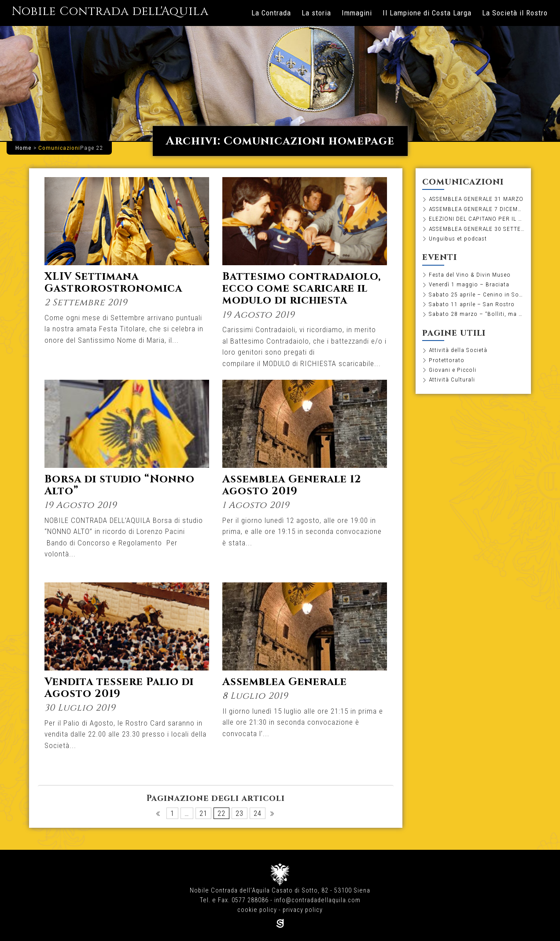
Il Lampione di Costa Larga (427, 13)
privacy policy (303, 910)
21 (203, 813)
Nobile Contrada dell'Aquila (110, 11)
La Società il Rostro (515, 13)
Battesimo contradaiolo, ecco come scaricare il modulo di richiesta (302, 289)
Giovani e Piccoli (453, 370)
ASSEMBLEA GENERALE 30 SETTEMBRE (477, 229)
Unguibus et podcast (458, 238)
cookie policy (257, 910)
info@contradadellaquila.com (317, 900)
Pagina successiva (273, 816)
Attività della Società (458, 350)
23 (239, 813)
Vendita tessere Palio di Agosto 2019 (119, 688)
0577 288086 (250, 900)
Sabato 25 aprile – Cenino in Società (477, 294)
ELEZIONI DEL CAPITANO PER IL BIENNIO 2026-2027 (477, 219)
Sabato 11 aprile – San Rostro (472, 304)
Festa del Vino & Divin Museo (470, 274)
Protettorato (447, 360)
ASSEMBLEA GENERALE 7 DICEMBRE (477, 209)
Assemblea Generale (285, 682)
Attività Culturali (452, 379)
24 (258, 813)
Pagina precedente (159, 816)
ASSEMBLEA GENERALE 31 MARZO (476, 199)
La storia (316, 13)
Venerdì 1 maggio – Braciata (469, 284)
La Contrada (271, 13)
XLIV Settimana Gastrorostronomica (113, 283)
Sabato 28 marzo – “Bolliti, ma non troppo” (477, 314)
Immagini (357, 13)
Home (24, 148)
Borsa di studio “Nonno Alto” (120, 485)
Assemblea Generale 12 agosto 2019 (292, 485)
